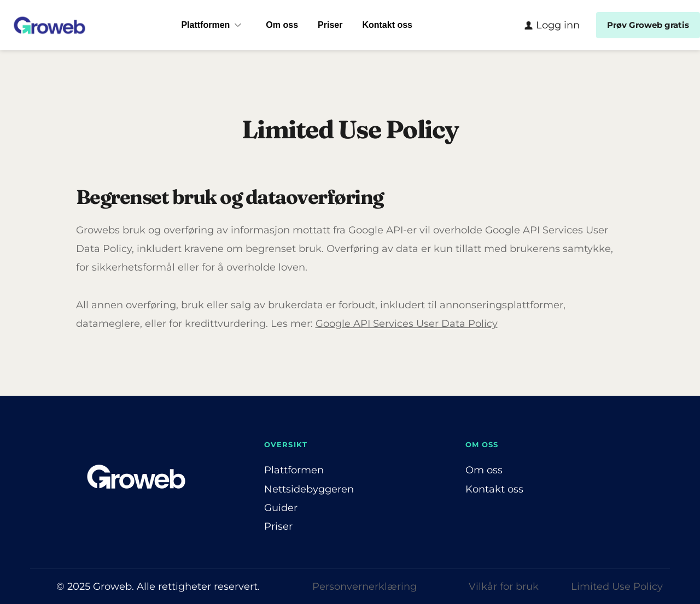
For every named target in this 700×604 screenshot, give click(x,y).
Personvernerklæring (364, 587)
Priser (278, 526)
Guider (281, 508)
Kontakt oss (494, 489)
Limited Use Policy (617, 587)
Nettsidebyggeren (309, 489)
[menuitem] (214, 25)
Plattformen (294, 470)
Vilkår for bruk (504, 587)
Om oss (484, 470)
